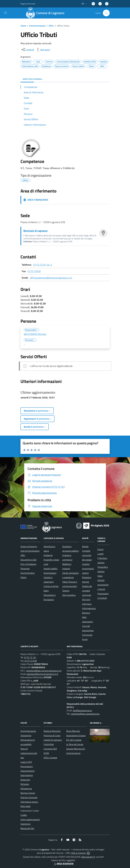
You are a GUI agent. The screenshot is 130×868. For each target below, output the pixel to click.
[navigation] (6, 13)
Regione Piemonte (52, 731)
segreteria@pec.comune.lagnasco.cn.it (44, 671)
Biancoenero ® (88, 857)
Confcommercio (73, 753)
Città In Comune (78, 853)
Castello (86, 564)
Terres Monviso (73, 731)
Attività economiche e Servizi (103, 585)
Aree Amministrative (30, 551)
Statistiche (25, 824)
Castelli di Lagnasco (53, 740)
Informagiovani (89, 608)
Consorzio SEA (50, 749)
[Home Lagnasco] (46, 13)
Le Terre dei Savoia (75, 744)
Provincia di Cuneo (52, 735)
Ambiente (48, 555)
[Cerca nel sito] (106, 13)
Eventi (100, 549)
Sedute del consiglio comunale (87, 591)
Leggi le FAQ (26, 762)
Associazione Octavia (76, 735)
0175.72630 (34, 271)
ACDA (46, 753)
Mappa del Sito (27, 828)
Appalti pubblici (51, 569)
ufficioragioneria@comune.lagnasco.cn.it (51, 278)
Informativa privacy (29, 802)
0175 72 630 (31, 661)
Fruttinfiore (49, 744)
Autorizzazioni (50, 573)
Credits (24, 815)
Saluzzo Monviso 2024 (77, 749)
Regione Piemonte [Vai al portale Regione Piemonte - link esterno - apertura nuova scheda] (28, 4)
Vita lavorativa (69, 595)
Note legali (25, 806)
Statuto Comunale (29, 797)
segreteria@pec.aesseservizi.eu (85, 714)
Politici (23, 577)
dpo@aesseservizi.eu (82, 710)
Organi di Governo (29, 546)
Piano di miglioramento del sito (29, 753)
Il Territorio (102, 558)
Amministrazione (37, 26)
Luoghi (101, 554)
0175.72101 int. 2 (43, 265)
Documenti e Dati (28, 560)
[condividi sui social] (28, 50)
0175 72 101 (30, 657)
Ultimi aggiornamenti (30, 819)
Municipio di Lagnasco (36, 231)
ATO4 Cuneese (50, 758)
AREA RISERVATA (63, 864)
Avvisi (85, 639)
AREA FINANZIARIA (36, 200)
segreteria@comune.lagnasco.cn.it (42, 674)
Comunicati (87, 635)
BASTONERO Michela (35, 334)
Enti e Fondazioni (28, 564)
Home (23, 26)
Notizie (85, 546)
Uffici (51, 26)
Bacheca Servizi (28, 793)
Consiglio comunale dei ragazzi (87, 555)
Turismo (66, 591)
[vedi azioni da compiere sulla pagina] (43, 50)
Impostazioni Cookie (30, 811)
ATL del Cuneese (74, 740)
